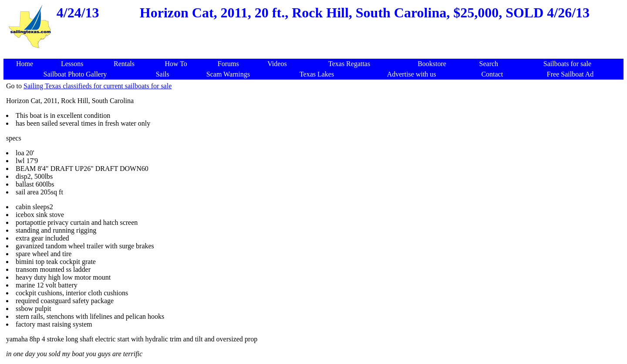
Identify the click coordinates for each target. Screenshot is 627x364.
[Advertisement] (315, 54)
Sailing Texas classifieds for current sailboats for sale (98, 86)
